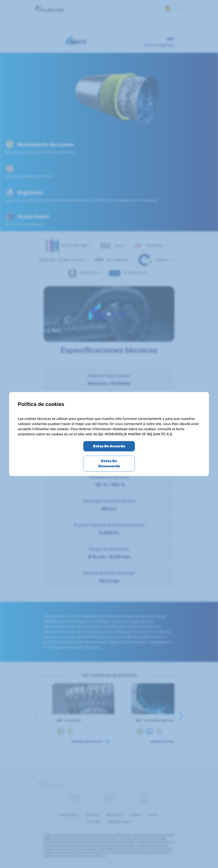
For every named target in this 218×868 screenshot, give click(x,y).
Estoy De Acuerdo (109, 446)
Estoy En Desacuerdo (109, 463)
